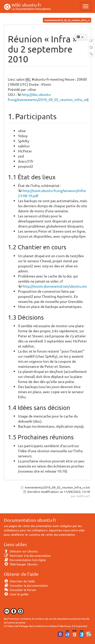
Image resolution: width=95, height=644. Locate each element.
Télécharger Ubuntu (21, 564)
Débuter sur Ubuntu (21, 551)
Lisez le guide (16, 594)
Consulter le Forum (20, 590)
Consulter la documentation (26, 585)
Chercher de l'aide (19, 581)
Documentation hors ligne (25, 560)
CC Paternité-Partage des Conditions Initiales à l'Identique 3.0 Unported (45, 626)
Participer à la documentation (27, 555)
